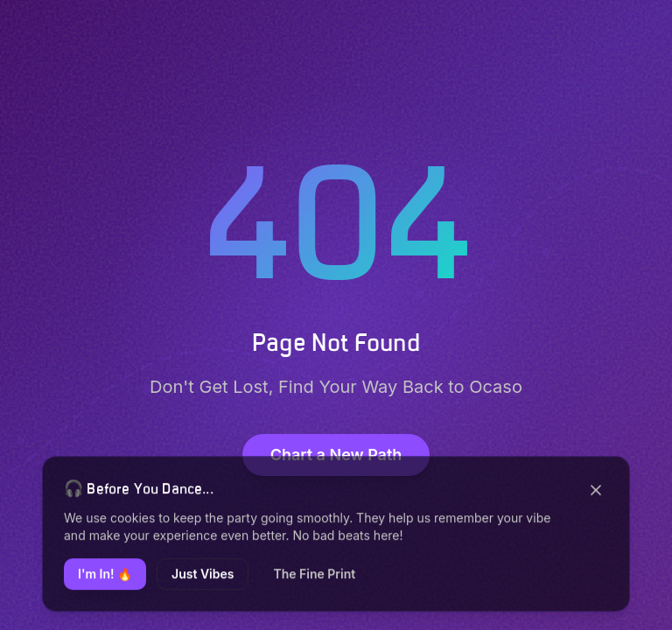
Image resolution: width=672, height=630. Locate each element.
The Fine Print (314, 576)
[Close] (596, 493)
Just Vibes (203, 576)
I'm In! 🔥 (105, 576)
